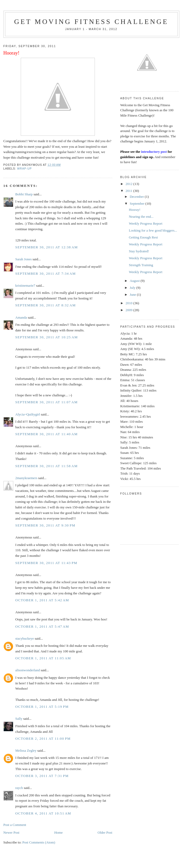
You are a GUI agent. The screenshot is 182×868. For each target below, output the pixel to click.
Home (58, 832)
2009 (130, 310)
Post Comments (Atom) (39, 842)
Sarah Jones (24, 259)
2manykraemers (26, 478)
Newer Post (11, 832)
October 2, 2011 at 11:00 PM (43, 739)
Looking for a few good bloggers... (153, 230)
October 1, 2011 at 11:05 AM (43, 658)
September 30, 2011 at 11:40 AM (47, 434)
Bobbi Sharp (24, 194)
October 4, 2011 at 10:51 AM (43, 813)
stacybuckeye (25, 638)
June (133, 295)
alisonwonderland (28, 670)
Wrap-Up (25, 169)
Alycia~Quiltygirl (28, 414)
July (133, 288)
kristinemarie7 (25, 285)
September (137, 203)
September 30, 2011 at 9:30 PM (45, 525)
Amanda (21, 317)
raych (19, 788)
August (135, 281)
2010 (130, 303)
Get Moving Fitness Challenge (91, 22)
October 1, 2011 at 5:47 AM (42, 626)
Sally (19, 719)
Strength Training (141, 265)
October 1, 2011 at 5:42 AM (42, 600)
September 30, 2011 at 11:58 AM (47, 466)
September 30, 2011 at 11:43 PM (46, 563)
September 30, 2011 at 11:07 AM (47, 402)
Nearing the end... (141, 217)
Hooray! (135, 210)
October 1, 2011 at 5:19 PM (42, 707)
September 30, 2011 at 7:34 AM (46, 273)
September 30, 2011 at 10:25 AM (47, 337)
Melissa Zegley (26, 750)
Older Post (105, 832)
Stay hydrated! (139, 251)
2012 (130, 184)
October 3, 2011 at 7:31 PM (42, 776)
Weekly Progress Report (146, 223)
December (137, 197)
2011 (130, 191)
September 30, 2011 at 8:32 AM (46, 305)
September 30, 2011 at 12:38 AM (47, 247)
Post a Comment (15, 825)
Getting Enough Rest (143, 237)
